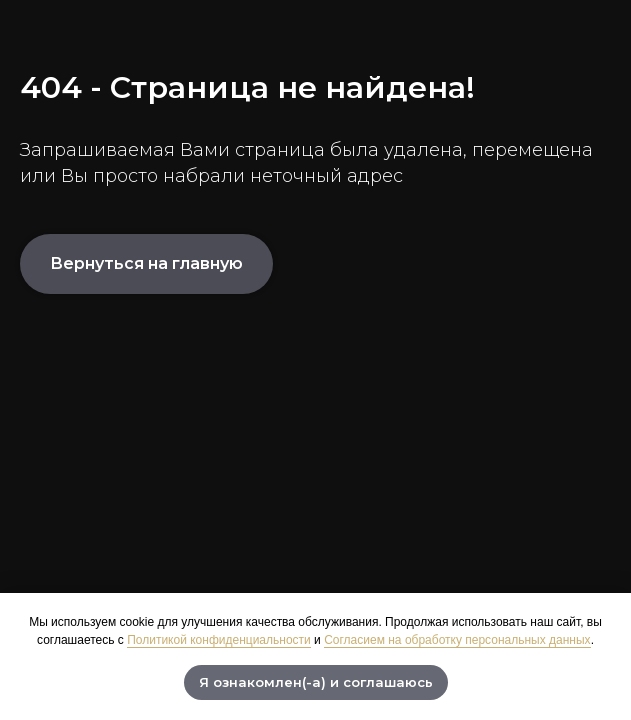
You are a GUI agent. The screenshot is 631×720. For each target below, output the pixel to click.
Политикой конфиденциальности (219, 640)
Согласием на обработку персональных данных (457, 640)
